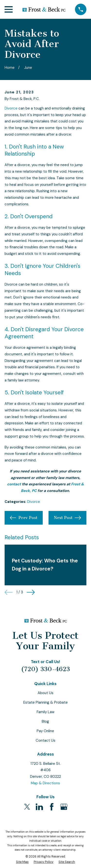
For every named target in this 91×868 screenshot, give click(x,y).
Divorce (11, 108)
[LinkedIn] (39, 807)
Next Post (67, 518)
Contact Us (45, 740)
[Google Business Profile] (64, 807)
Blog (45, 721)
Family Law (45, 712)
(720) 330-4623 (45, 669)
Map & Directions (45, 783)
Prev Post (24, 518)
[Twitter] (27, 807)
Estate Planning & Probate (45, 702)
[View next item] (31, 592)
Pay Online (45, 731)
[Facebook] (52, 807)
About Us (45, 693)
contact (14, 484)
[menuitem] (22, 862)
